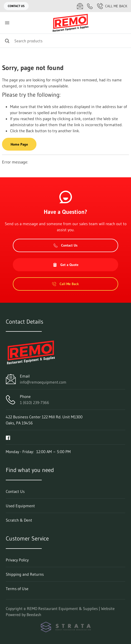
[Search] (65, 41)
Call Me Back (112, 6)
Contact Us (16, 6)
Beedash (34, 615)
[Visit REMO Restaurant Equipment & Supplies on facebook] (8, 437)
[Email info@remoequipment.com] (80, 6)
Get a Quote (66, 265)
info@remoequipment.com (43, 382)
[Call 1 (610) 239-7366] (90, 6)
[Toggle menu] (7, 23)
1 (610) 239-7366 (34, 402)
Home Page (19, 144)
